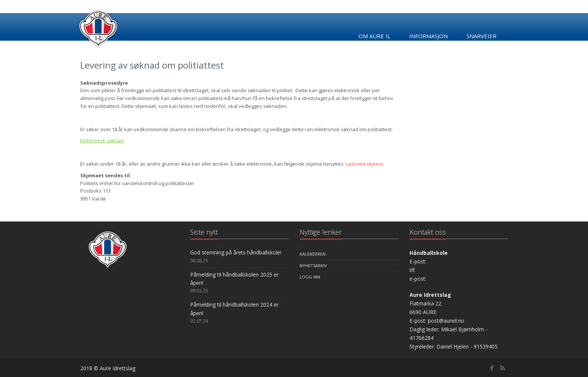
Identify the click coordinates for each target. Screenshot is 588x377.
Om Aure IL (374, 36)
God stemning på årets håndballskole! (236, 252)
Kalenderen (313, 254)
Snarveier (481, 36)
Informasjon (428, 36)
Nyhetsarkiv (313, 266)
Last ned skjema (364, 164)
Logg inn (310, 277)
